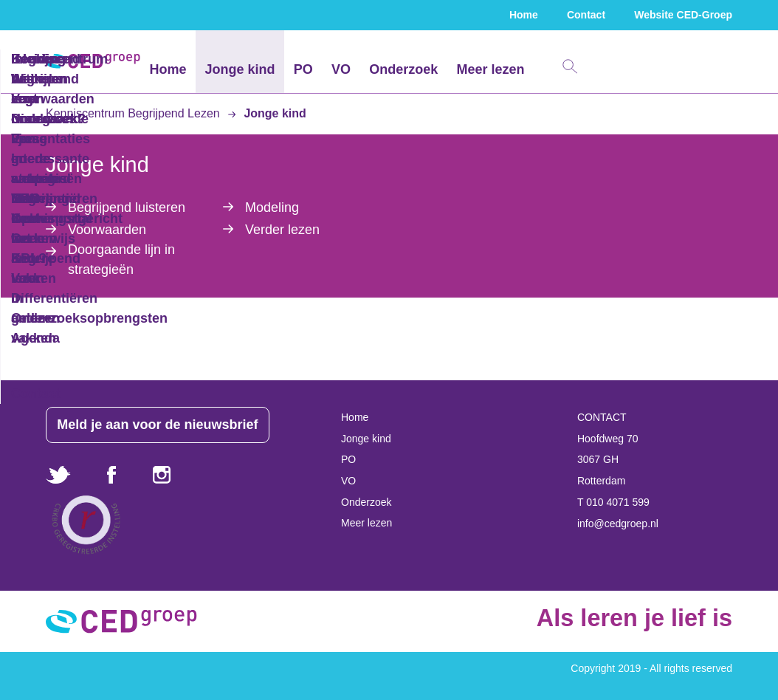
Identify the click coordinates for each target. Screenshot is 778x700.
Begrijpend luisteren (127, 207)
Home (524, 15)
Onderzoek (403, 69)
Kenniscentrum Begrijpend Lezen (134, 113)
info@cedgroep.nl (618, 524)
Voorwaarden (107, 230)
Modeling (272, 207)
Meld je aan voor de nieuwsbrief (163, 425)
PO (303, 69)
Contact (586, 15)
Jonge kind (240, 69)
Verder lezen (282, 230)
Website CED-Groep (683, 15)
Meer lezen (490, 69)
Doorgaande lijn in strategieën (121, 260)
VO (341, 69)
